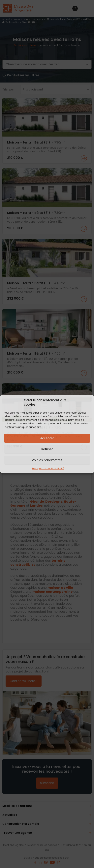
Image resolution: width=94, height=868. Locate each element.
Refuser (47, 449)
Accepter (47, 438)
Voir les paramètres (47, 460)
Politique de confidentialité (48, 468)
